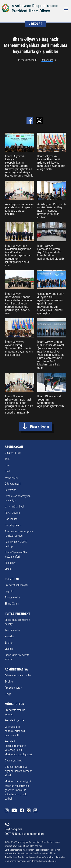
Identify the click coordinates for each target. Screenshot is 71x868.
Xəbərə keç (47, 60)
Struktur (9, 682)
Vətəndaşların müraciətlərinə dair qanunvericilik (15, 731)
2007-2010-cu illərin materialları (24, 834)
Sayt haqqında (13, 829)
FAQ (7, 825)
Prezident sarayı (13, 688)
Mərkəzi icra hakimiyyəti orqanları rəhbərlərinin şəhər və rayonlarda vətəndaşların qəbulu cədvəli (18, 790)
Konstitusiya (11, 478)
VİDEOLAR (35, 24)
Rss (35, 810)
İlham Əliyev (40, 11)
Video (8, 569)
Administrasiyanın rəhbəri (19, 675)
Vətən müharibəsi (14, 507)
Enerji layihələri (13, 525)
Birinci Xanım (12, 604)
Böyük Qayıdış (12, 513)
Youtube (14, 810)
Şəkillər (9, 643)
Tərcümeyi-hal (12, 597)
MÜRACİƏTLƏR (14, 704)
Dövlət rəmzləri (13, 484)
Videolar (9, 649)
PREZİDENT (12, 579)
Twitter (29, 810)
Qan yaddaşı (11, 519)
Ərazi (8, 465)
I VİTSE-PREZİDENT (17, 614)
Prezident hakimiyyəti (16, 585)
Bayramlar (10, 490)
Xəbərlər (9, 636)
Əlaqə (8, 694)
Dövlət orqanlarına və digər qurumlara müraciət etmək (18, 771)
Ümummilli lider (13, 453)
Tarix (7, 459)
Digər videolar (40, 426)
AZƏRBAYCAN (14, 447)
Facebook (22, 810)
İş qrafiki (10, 591)
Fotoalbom (10, 563)
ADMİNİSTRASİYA (16, 669)
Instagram (7, 810)
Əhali (7, 471)
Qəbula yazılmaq (14, 760)
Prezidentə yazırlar (15, 720)
